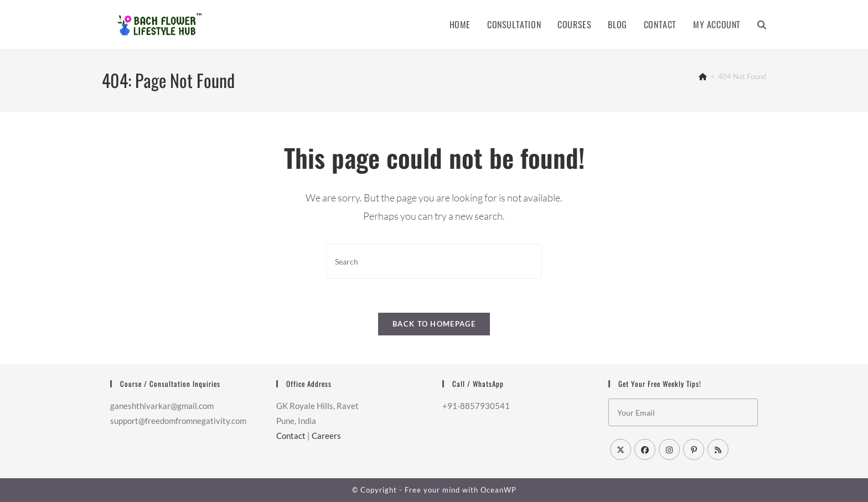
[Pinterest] (694, 449)
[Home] (703, 76)
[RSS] (718, 449)
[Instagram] (669, 449)
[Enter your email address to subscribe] (683, 412)
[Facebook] (645, 449)
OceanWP (498, 490)
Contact (291, 436)
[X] (621, 449)
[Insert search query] (434, 262)
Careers (326, 436)
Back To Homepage (434, 324)
